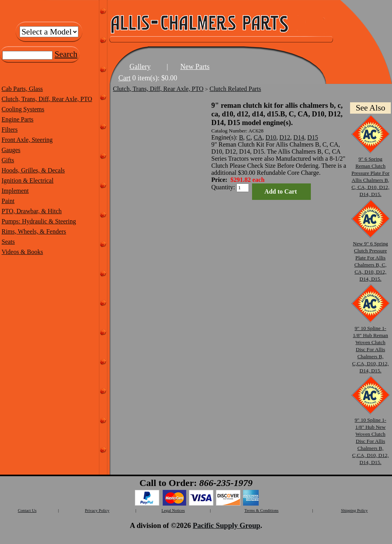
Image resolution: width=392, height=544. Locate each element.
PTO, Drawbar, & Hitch (32, 211)
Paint (8, 201)
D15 (313, 137)
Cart (124, 78)
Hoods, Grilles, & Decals (33, 170)
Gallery (140, 67)
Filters (10, 130)
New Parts (195, 67)
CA (258, 137)
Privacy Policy (97, 510)
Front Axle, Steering (27, 140)
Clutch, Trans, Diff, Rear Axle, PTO (47, 99)
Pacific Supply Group (227, 525)
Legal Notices (173, 510)
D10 (271, 137)
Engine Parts (17, 119)
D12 (285, 137)
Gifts (8, 160)
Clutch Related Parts (236, 89)
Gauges (11, 150)
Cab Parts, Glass (22, 89)
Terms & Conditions (262, 510)
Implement (15, 191)
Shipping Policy (354, 510)
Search (66, 54)
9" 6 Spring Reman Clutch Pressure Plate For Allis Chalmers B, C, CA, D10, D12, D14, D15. (370, 173)
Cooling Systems (23, 109)
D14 (299, 137)
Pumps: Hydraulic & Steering (39, 221)
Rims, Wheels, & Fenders (34, 231)
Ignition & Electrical (27, 180)
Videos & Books (22, 252)
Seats (8, 242)
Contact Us (27, 510)
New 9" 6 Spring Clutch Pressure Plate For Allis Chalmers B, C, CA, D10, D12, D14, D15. (370, 258)
